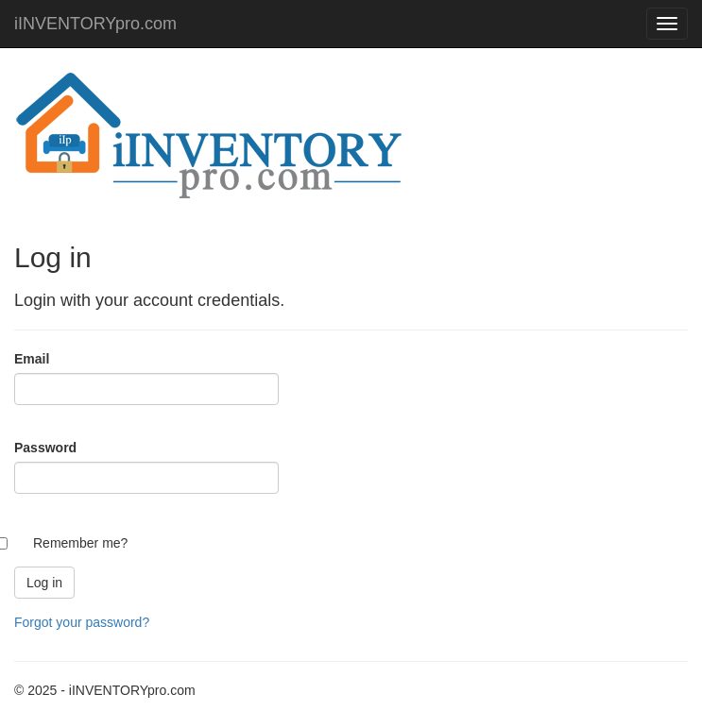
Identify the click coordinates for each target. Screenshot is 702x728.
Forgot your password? (82, 622)
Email (32, 359)
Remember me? (80, 543)
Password (45, 448)
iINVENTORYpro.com (95, 24)
